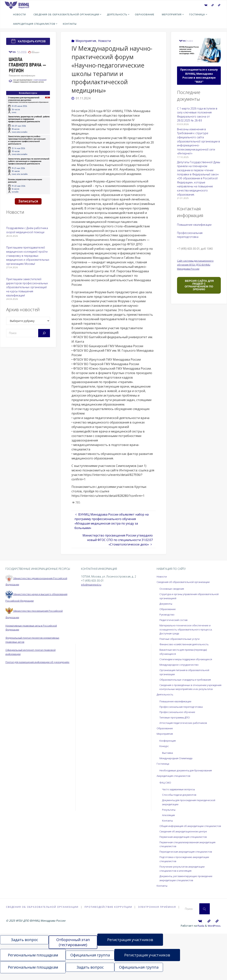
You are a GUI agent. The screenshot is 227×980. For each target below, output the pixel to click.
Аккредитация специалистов (175, 779)
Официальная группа (90, 962)
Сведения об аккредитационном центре (186, 838)
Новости (104, 41)
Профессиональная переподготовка (183, 710)
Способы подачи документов (181, 797)
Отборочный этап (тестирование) (73, 949)
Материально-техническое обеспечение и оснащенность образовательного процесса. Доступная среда (189, 629)
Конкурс (165, 749)
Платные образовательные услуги (182, 638)
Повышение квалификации (194, 225)
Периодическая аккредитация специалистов (188, 858)
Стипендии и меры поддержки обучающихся (188, 659)
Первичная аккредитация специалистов (185, 843)
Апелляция (169, 818)
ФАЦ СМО (166, 785)
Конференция (168, 744)
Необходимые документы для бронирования (189, 773)
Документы (167, 603)
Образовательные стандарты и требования (188, 679)
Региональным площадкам (33, 962)
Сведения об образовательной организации (186, 582)
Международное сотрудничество (181, 664)
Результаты (169, 812)
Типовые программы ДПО (176, 721)
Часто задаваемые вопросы (180, 792)
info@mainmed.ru (92, 585)
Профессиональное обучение (179, 715)
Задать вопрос (24, 946)
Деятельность (166, 698)
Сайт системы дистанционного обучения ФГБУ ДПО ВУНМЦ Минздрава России (197, 265)
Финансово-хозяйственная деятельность (186, 644)
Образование (168, 609)
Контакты (168, 823)
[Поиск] (44, 333)
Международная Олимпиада (178, 761)
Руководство (168, 614)
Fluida (199, 932)
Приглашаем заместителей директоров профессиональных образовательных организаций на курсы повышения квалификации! (27, 287)
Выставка (168, 756)
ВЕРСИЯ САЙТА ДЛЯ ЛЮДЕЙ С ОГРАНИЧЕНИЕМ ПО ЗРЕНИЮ (199, 285)
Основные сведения (173, 589)
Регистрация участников (130, 946)
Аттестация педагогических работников (185, 726)
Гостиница (163, 766)
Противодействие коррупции (109, 913)
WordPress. (214, 932)
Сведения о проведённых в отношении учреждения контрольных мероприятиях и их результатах (189, 688)
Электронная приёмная (158, 913)
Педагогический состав (175, 619)
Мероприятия (86, 41)
